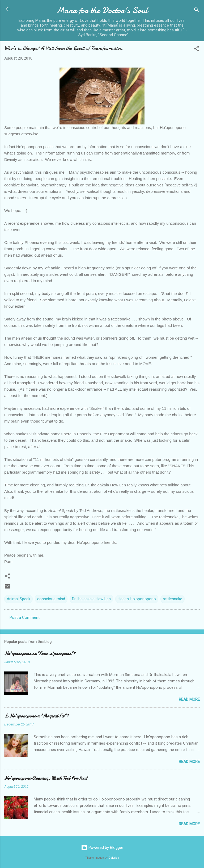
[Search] (197, 11)
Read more (189, 699)
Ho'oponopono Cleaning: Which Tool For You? (46, 778)
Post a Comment (25, 617)
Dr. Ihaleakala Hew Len (91, 599)
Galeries (114, 858)
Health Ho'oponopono (137, 599)
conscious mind (51, 599)
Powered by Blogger (102, 848)
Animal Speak (18, 599)
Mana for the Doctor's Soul (102, 10)
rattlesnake (173, 599)
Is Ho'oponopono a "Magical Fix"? (36, 716)
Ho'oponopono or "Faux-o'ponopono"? (40, 654)
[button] (197, 50)
